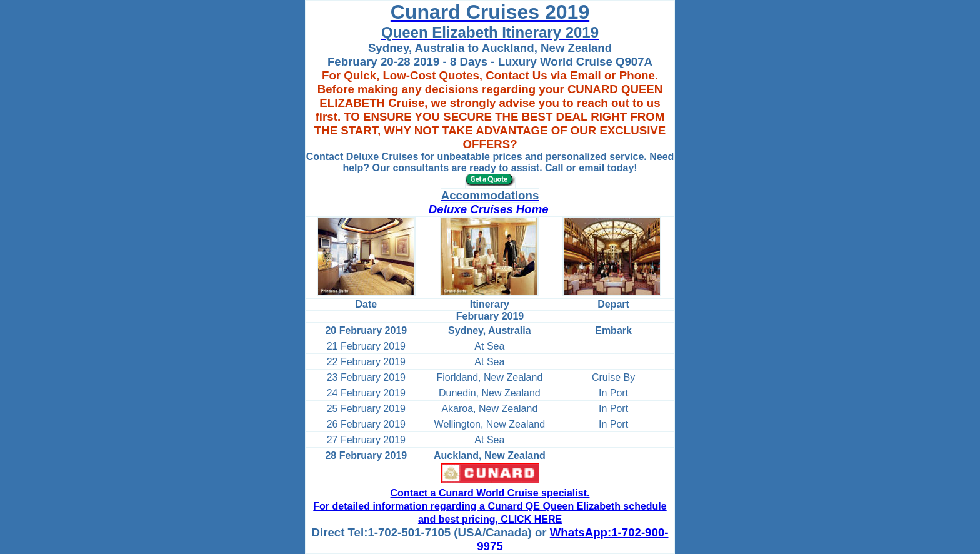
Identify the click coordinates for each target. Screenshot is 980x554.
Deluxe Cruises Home (489, 209)
